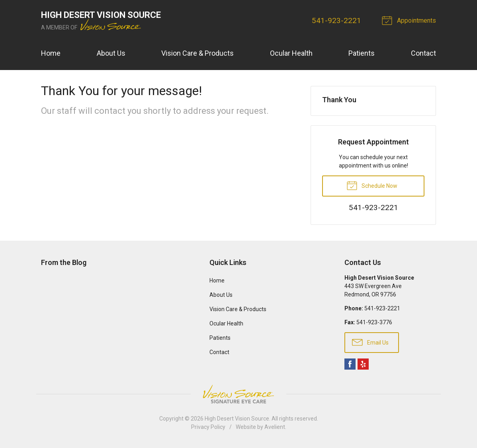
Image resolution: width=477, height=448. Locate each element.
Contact (423, 53)
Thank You (339, 100)
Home (51, 53)
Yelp (363, 364)
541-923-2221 (336, 20)
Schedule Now (372, 185)
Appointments (410, 20)
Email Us (370, 342)
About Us (111, 53)
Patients (362, 53)
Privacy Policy (208, 427)
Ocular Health (291, 53)
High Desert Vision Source (237, 419)
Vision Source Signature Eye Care (238, 394)
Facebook (350, 364)
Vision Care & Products (197, 53)
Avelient (275, 427)
